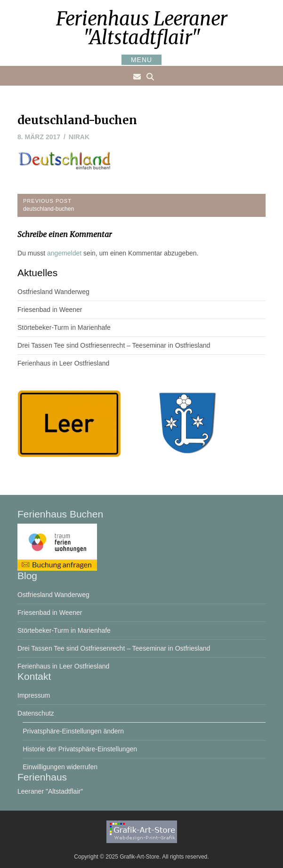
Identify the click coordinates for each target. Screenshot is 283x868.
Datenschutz (36, 713)
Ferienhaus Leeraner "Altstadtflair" (142, 28)
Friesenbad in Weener (50, 310)
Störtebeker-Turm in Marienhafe (64, 327)
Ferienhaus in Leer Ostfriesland (63, 363)
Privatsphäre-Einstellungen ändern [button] (73, 731)
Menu (141, 60)
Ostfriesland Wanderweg (53, 292)
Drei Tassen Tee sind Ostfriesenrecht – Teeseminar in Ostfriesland (114, 345)
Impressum (34, 695)
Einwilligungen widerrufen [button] (60, 767)
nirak (79, 137)
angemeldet (64, 253)
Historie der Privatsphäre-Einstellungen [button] (80, 749)
